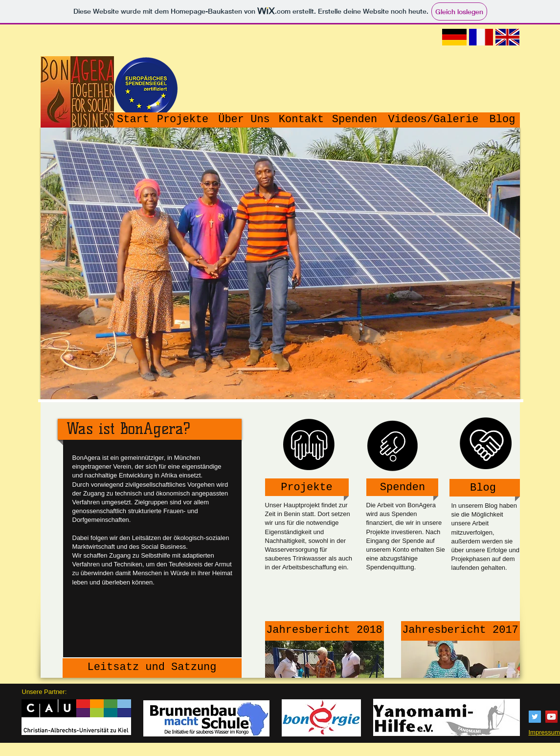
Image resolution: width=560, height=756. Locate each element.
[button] (280, 264)
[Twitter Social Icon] (535, 717)
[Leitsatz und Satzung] (152, 668)
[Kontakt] (302, 120)
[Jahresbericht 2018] (325, 631)
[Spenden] (355, 120)
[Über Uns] (244, 120)
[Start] (133, 120)
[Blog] (503, 120)
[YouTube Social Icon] (551, 717)
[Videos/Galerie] (434, 120)
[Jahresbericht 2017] (460, 631)
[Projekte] (183, 120)
